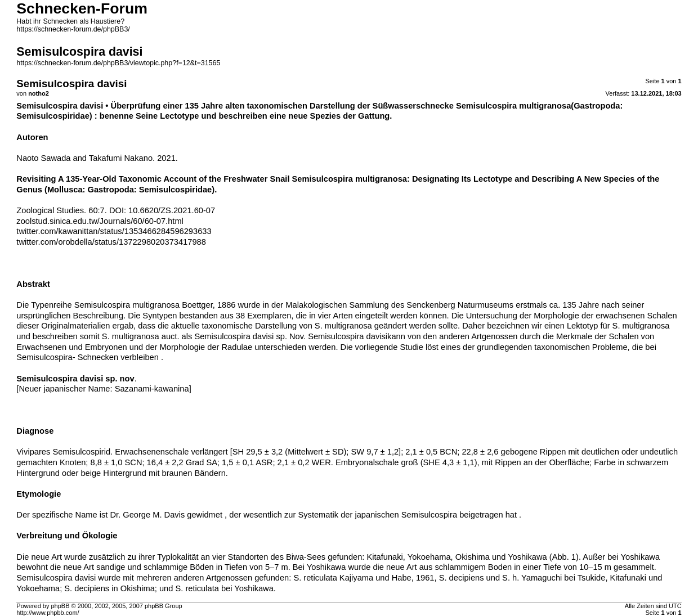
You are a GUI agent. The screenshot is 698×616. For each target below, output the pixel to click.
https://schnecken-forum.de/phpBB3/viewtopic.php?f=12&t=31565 (118, 63)
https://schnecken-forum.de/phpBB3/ (73, 29)
